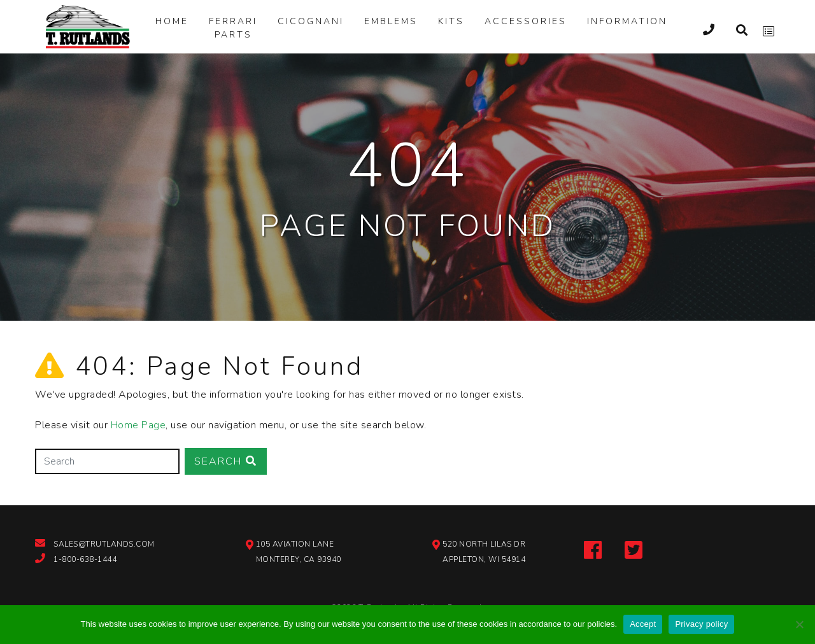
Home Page (138, 425)
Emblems (391, 21)
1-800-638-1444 (85, 559)
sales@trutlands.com (104, 544)
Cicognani (311, 21)
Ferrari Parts (233, 28)
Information (627, 21)
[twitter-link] (634, 549)
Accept (643, 624)
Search (226, 461)
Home (172, 21)
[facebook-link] (593, 549)
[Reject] (799, 624)
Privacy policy (701, 624)
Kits (451, 21)
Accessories (526, 21)
